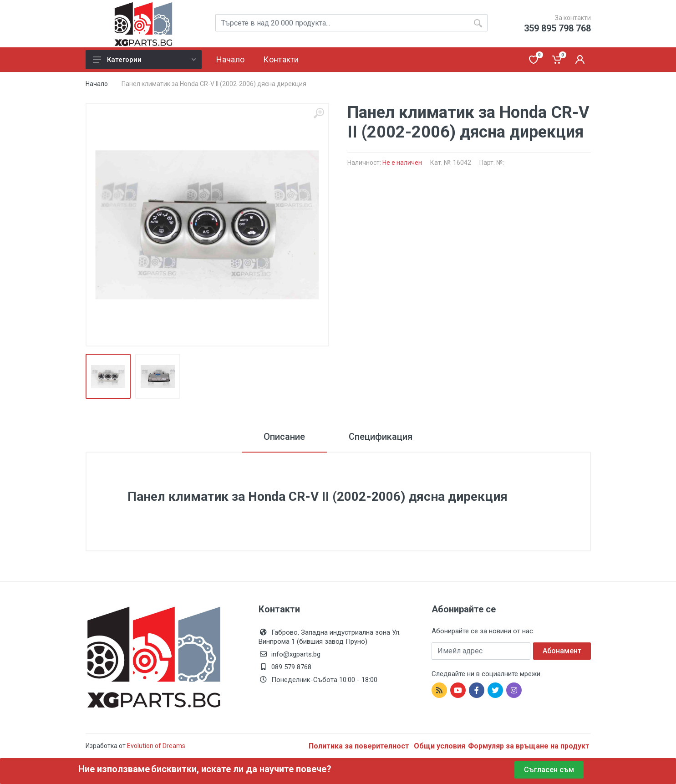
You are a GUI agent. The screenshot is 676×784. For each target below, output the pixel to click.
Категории (144, 60)
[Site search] (351, 23)
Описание (284, 437)
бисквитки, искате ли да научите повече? (241, 769)
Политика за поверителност (360, 746)
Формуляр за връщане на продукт (529, 746)
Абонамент (562, 651)
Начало (97, 84)
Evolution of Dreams (155, 746)
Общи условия (440, 746)
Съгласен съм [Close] (549, 770)
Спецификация (381, 437)
